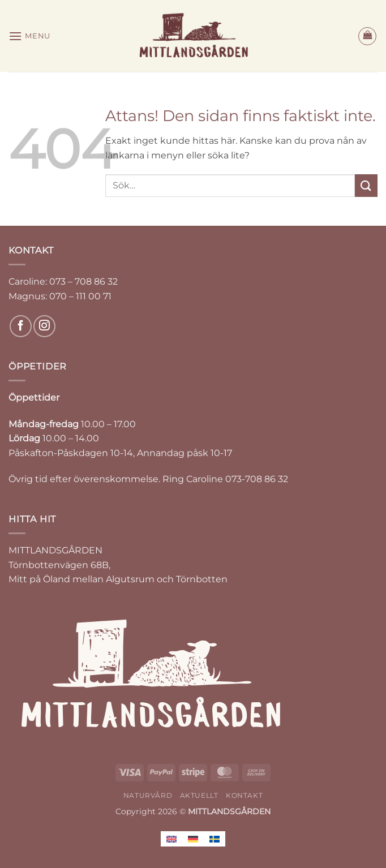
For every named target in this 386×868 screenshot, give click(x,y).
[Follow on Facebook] (21, 326)
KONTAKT (244, 795)
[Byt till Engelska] (171, 839)
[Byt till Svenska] (215, 839)
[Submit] (366, 185)
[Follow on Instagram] (44, 326)
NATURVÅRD (148, 795)
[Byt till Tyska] (193, 839)
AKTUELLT (199, 795)
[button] (29, 36)
